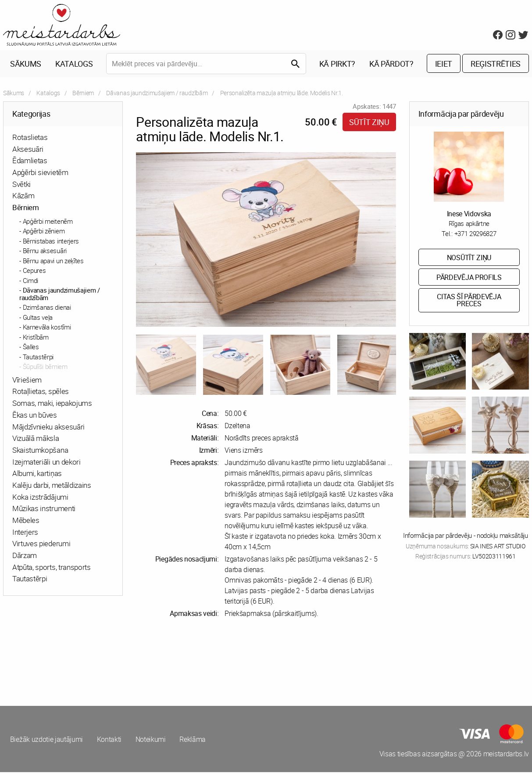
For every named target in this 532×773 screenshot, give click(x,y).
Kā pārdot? (391, 64)
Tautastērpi (38, 357)
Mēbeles (26, 521)
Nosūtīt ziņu (469, 258)
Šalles (31, 347)
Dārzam (25, 556)
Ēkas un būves (35, 415)
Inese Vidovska (469, 214)
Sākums (26, 64)
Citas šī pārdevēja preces (469, 301)
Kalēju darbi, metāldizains (52, 485)
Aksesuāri (28, 149)
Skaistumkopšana (40, 450)
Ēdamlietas (30, 161)
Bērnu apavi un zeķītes (53, 261)
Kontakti (109, 740)
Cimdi (30, 281)
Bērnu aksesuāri (45, 251)
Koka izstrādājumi (40, 497)
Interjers (25, 532)
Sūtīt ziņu (369, 122)
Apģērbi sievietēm (40, 173)
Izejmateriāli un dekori (46, 462)
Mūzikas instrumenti (44, 509)
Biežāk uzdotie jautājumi (46, 740)
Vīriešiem (27, 380)
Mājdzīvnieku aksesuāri (48, 427)
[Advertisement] (133, 662)
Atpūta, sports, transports (52, 567)
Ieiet (444, 64)
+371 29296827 (475, 234)
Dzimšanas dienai (47, 308)
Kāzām (23, 196)
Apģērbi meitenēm (48, 222)
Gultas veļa (38, 318)
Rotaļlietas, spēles (41, 392)
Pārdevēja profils (469, 278)
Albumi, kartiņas (37, 474)
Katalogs (74, 64)
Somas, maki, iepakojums (52, 403)
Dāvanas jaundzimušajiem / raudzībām (157, 93)
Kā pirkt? (337, 64)
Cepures (34, 271)
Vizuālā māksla (36, 438)
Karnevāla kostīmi (47, 328)
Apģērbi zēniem (44, 232)
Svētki (21, 184)
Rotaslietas (30, 138)
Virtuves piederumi (41, 544)
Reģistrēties (496, 64)
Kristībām (36, 337)
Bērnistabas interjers (51, 241)
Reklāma (193, 740)
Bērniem (83, 93)
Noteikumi (151, 740)
